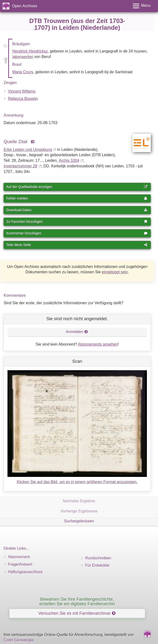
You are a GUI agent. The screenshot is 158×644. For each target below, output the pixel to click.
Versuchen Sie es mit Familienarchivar (77, 613)
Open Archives (25, 6)
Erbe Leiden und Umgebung (28, 150)
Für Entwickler (97, 565)
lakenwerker (23, 57)
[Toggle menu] (142, 6)
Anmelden (77, 332)
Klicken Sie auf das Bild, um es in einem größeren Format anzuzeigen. (77, 482)
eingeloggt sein (115, 272)
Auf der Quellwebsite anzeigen (77, 187)
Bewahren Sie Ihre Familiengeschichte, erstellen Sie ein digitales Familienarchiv (77, 602)
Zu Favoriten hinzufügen (77, 222)
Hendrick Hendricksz (30, 51)
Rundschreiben (98, 558)
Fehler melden (77, 198)
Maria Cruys (23, 72)
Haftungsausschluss (25, 572)
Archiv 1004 (69, 160)
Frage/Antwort (20, 564)
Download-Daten (77, 210)
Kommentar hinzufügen (77, 233)
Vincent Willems (22, 91)
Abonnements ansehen (98, 344)
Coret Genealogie (19, 640)
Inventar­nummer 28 (20, 166)
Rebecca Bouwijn (23, 99)
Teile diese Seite (77, 245)
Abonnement (19, 557)
